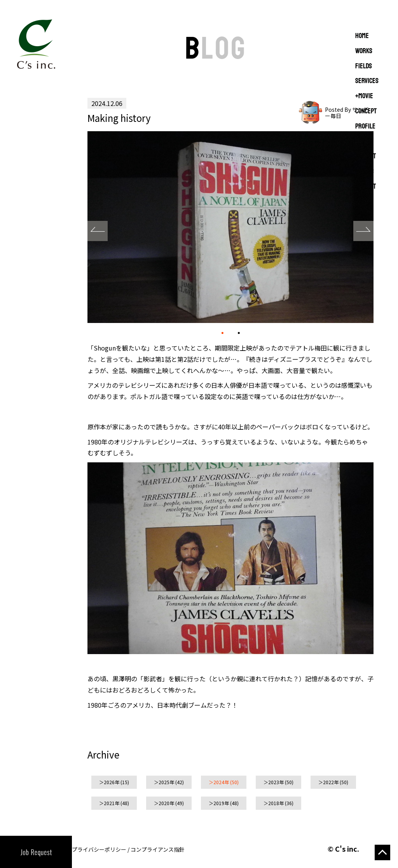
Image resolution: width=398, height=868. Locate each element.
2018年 (276, 803)
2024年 (221, 782)
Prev (98, 231)
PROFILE (365, 127)
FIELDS (364, 66)
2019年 (221, 803)
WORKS (364, 51)
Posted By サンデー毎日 (347, 113)
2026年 (112, 782)
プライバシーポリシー (99, 849)
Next (363, 231)
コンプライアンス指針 (158, 849)
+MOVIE (364, 96)
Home (362, 36)
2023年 (276, 782)
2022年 (331, 782)
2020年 (166, 803)
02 (239, 332)
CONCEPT (366, 111)
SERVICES (367, 81)
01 (222, 332)
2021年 (112, 803)
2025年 (166, 782)
